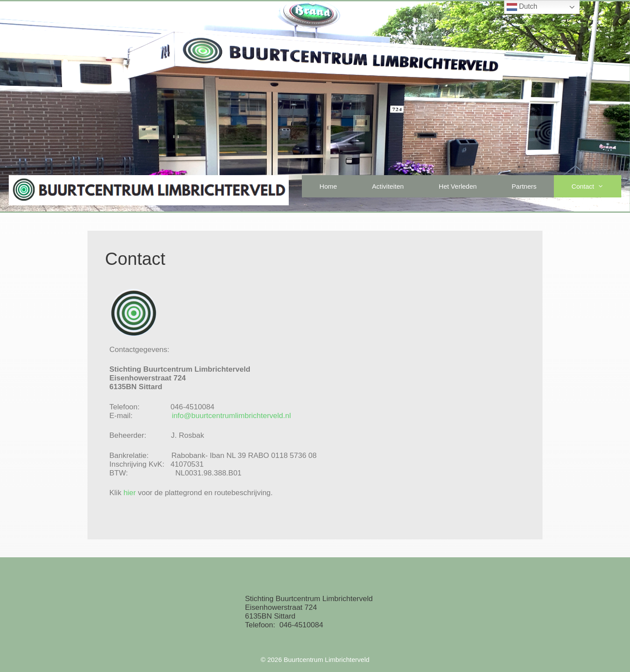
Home (328, 186)
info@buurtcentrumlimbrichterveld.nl (231, 416)
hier (129, 493)
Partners (524, 186)
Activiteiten (388, 186)
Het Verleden (458, 186)
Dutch (522, 7)
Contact (596, 186)
